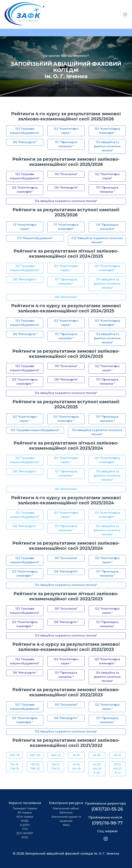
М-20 (97, 755)
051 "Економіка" (66, 174)
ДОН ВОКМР (25, 833)
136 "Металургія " (25, 142)
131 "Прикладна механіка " (66, 144)
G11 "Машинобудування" (35, 238)
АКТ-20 (35, 755)
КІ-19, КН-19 (76, 767)
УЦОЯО (25, 825)
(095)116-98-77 (107, 823)
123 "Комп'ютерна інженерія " (107, 131)
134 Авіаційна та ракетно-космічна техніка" (107, 146)
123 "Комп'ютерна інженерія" (25, 190)
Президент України (25, 808)
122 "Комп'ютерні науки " (66, 131)
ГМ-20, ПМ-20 (35, 767)
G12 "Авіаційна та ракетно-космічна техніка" (97, 240)
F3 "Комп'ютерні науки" (25, 227)
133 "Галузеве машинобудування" (25, 707)
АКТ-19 (15, 755)
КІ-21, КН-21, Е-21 (118, 769)
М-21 (118, 755)
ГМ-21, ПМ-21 (56, 767)
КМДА (25, 821)
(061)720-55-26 (107, 809)
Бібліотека (66, 813)
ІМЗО (25, 837)
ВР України (25, 813)
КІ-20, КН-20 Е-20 (97, 769)
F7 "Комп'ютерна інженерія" (66, 227)
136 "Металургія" (66, 188)
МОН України (25, 817)
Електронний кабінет (66, 808)
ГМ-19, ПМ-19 (15, 767)
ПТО (25, 829)
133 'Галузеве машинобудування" (25, 131)
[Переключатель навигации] (125, 14)
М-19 (76, 755)
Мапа (66, 825)
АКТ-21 (56, 755)
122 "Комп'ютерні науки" (107, 176)
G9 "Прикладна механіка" (107, 227)
